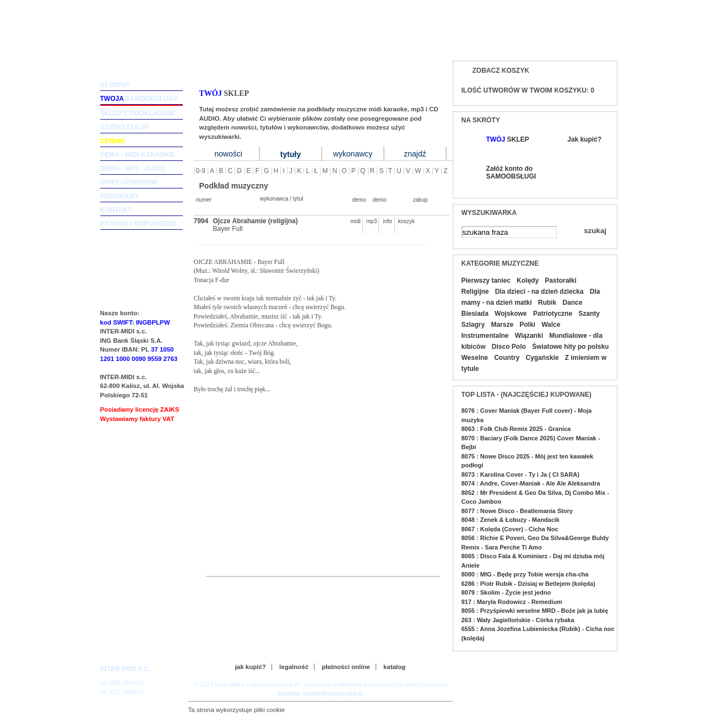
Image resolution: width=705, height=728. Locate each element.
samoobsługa (139, 99)
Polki (527, 325)
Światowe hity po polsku (570, 347)
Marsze (502, 325)
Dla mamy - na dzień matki (531, 297)
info (387, 221)
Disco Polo (509, 347)
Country (507, 358)
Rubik (547, 303)
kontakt (116, 210)
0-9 (201, 171)
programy (120, 196)
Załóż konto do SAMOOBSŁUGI (511, 172)
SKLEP (508, 139)
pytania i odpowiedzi (139, 224)
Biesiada (475, 314)
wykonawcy (353, 154)
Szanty (589, 314)
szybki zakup (125, 127)
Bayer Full (228, 229)
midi (355, 221)
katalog (394, 667)
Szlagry (473, 325)
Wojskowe (511, 314)
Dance (572, 303)
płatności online (346, 667)
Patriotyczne (553, 314)
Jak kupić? (584, 139)
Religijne (475, 292)
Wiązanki (529, 336)
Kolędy (528, 281)
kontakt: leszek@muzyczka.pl (320, 693)
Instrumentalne (485, 336)
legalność (294, 667)
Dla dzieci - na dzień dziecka (539, 292)
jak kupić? (251, 667)
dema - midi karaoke (137, 155)
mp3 (372, 221)
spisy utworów (129, 182)
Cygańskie (542, 358)
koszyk (404, 221)
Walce (551, 325)
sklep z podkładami (137, 114)
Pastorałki (560, 281)
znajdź (415, 154)
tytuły (291, 154)
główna (115, 85)
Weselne (475, 358)
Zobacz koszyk (501, 71)
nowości (228, 154)
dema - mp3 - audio (133, 169)
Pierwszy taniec (486, 281)
